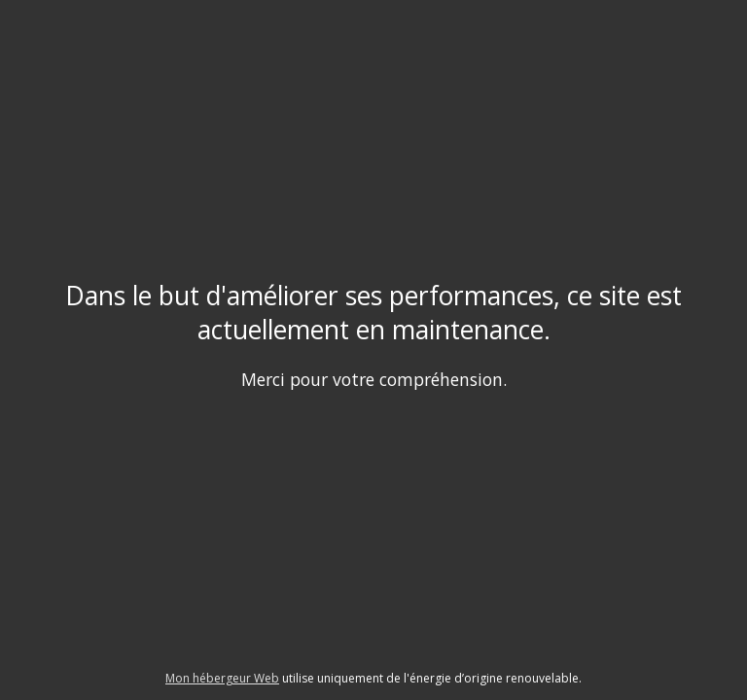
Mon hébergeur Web (222, 678)
